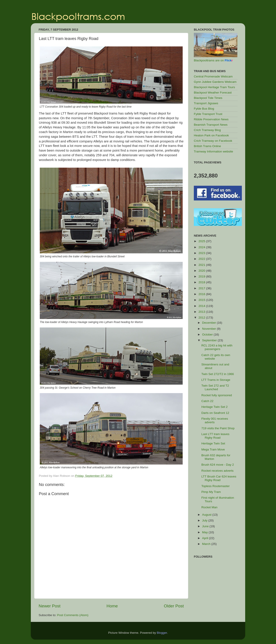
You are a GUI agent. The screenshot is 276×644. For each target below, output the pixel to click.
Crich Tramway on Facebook (213, 141)
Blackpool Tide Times (208, 98)
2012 (202, 318)
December (209, 323)
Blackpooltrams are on (213, 60)
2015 (202, 300)
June (206, 526)
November (209, 329)
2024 (202, 247)
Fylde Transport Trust (208, 114)
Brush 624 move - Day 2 (218, 465)
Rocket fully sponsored (217, 395)
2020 (202, 271)
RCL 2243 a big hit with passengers (217, 347)
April (206, 538)
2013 (202, 312)
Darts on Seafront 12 (215, 413)
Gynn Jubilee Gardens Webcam (215, 82)
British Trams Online (207, 146)
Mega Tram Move (213, 449)
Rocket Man (209, 507)
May (205, 532)
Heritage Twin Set (213, 443)
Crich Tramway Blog (207, 130)
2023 (202, 253)
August (207, 515)
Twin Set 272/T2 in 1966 (218, 374)
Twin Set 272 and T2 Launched (215, 387)
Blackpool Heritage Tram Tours (214, 87)
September (210, 340)
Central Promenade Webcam (213, 76)
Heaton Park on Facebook (211, 135)
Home (112, 606)
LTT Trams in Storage (216, 380)
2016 (202, 294)
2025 (202, 241)
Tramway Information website (213, 151)
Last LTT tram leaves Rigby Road (215, 436)
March (207, 544)
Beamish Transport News (211, 125)
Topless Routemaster (216, 486)
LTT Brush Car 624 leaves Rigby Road (219, 478)
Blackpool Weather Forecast (213, 93)
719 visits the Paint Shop (218, 428)
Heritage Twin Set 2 (215, 407)
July (205, 520)
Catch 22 (207, 401)
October (208, 335)
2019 (202, 276)
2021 (202, 265)
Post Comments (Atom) (73, 615)
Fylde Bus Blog (204, 109)
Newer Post (50, 606)
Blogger (162, 633)
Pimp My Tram (211, 492)
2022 (202, 259)
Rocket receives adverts (217, 471)
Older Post (174, 606)
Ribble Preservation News (211, 119)
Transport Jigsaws (206, 103)
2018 (202, 282)
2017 (202, 288)
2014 (202, 306)
